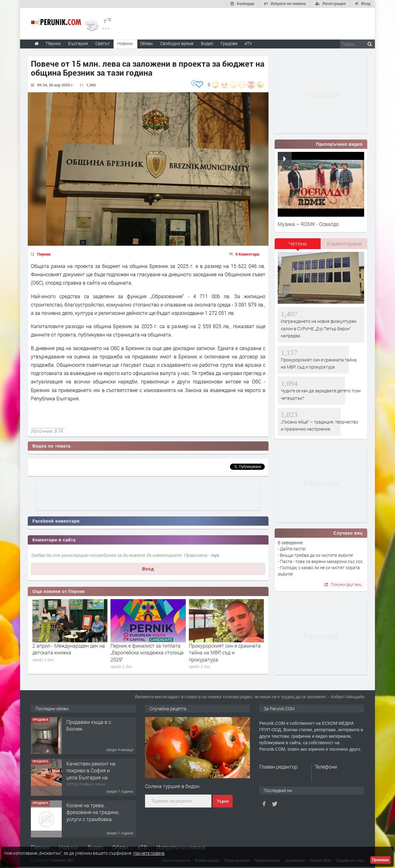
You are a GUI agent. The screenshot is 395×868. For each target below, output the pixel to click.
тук (215, 555)
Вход (148, 569)
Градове (229, 43)
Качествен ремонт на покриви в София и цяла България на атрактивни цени (91, 774)
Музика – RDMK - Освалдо (308, 224)
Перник (44, 254)
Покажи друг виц (343, 584)
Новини (125, 43)
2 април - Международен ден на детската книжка (69, 649)
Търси (223, 801)
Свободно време (177, 43)
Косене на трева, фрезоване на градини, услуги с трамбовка (93, 812)
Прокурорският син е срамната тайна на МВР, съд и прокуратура (225, 653)
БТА (59, 431)
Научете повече (149, 853)
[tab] (298, 246)
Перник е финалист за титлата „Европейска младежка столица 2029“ (147, 653)
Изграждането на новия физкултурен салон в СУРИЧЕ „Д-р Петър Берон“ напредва (319, 328)
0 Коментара (247, 254)
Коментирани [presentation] (344, 244)
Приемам (380, 860)
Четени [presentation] (298, 244)
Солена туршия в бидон (172, 786)
